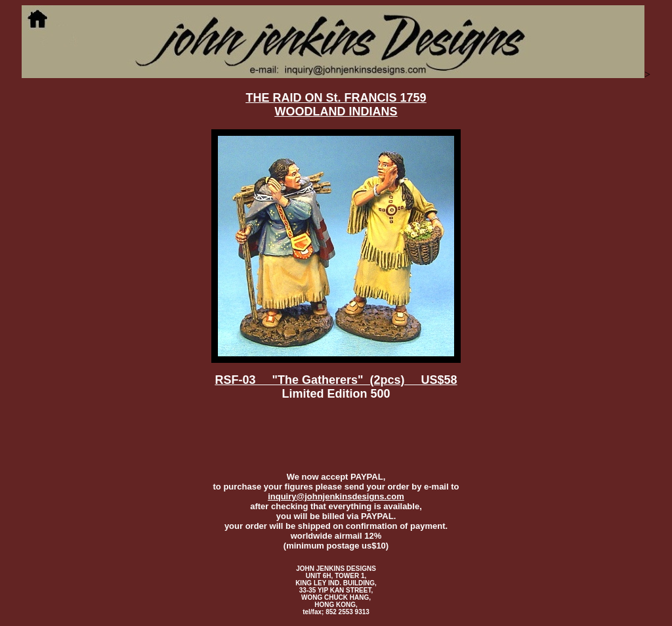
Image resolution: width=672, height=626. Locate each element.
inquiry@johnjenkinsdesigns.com (336, 496)
